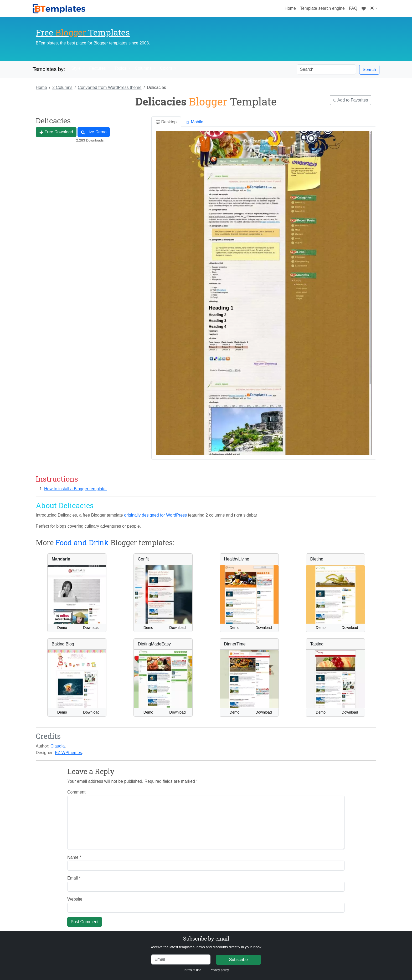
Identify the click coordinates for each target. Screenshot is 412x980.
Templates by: (49, 69)
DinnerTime (235, 644)
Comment (76, 792)
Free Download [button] (56, 132)
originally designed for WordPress (155, 515)
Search (369, 70)
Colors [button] (167, 68)
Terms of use (192, 970)
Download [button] (91, 628)
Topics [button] (121, 68)
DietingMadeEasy (154, 644)
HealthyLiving (237, 559)
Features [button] (98, 68)
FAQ (353, 8)
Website (75, 899)
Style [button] (76, 68)
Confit (143, 559)
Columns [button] (144, 68)
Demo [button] (62, 628)
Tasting (317, 644)
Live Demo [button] (94, 132)
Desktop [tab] (166, 122)
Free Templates (83, 32)
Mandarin (61, 559)
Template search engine (322, 8)
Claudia (58, 746)
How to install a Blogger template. (75, 489)
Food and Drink (82, 542)
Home (291, 8)
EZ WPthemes (68, 753)
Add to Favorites (351, 100)
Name (74, 857)
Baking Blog (63, 644)
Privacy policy (219, 970)
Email (74, 878)
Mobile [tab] (194, 122)
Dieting (317, 559)
